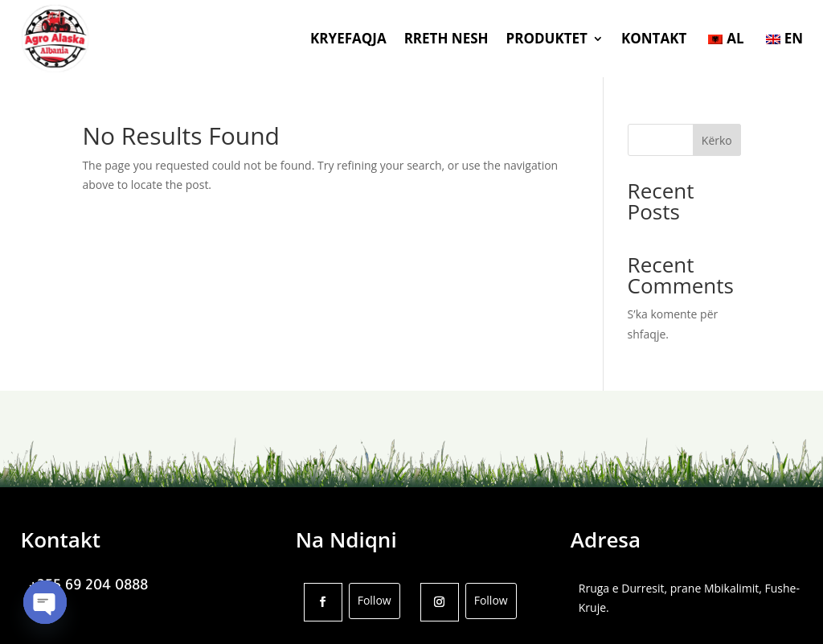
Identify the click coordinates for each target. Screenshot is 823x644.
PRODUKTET (547, 38)
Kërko (717, 140)
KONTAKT (654, 38)
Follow (375, 600)
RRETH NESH (446, 38)
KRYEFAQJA (348, 38)
